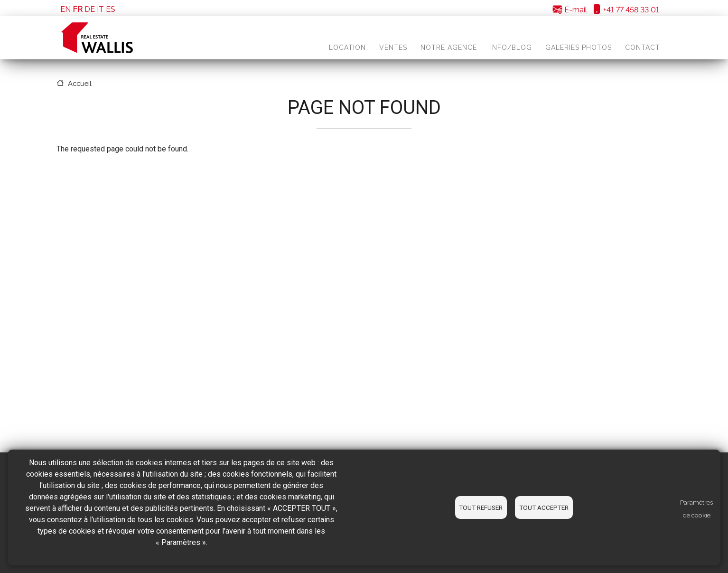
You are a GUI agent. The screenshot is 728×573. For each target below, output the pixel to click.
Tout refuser (481, 507)
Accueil (80, 83)
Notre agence (449, 47)
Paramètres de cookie (696, 509)
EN (65, 9)
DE (90, 9)
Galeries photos (579, 47)
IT (100, 9)
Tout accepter (544, 507)
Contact (643, 47)
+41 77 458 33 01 (625, 10)
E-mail (570, 10)
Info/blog (511, 47)
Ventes (393, 47)
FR (78, 9)
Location (347, 47)
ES (111, 9)
